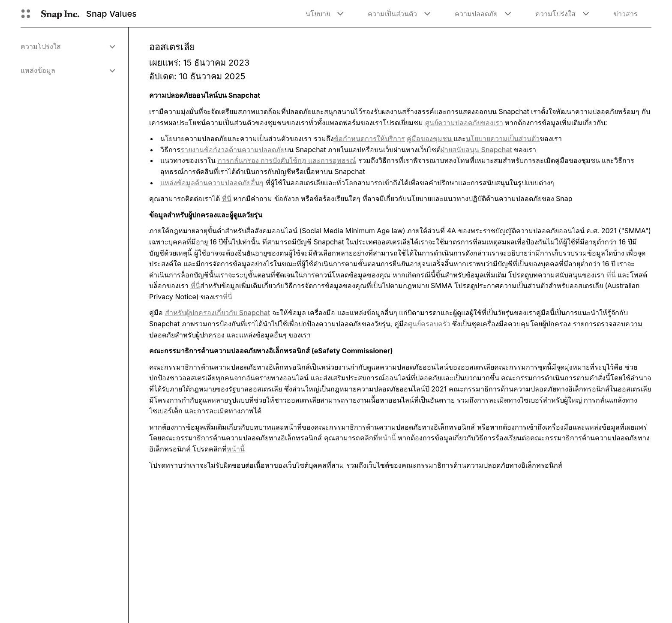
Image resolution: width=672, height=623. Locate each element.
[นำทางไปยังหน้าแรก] (60, 14)
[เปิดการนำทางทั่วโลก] (26, 14)
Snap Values (111, 14)
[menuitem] (67, 46)
